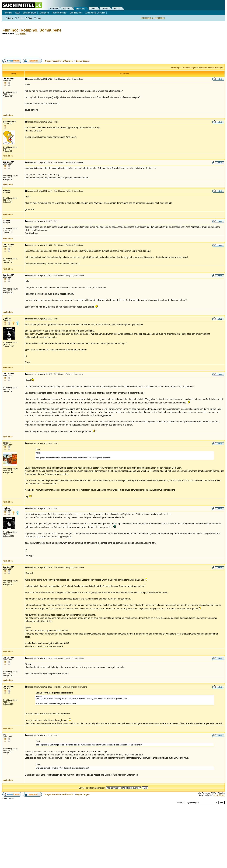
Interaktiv (81, 9)
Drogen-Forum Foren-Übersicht (59, 61)
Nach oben (8, 115)
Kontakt (117, 9)
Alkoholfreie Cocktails (95, 13)
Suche (19, 18)
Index (9, 18)
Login (38, 18)
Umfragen (44, 13)
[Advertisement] (65, 47)
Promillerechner (59, 13)
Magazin (67, 9)
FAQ (28, 18)
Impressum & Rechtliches (153, 18)
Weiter (23, 34)
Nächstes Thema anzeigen (211, 68)
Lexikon (105, 9)
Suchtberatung (30, 13)
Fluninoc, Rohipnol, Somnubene (32, 30)
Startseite (54, 9)
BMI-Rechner (76, 13)
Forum (93, 9)
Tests (17, 13)
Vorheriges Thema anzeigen (184, 68)
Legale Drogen (83, 61)
